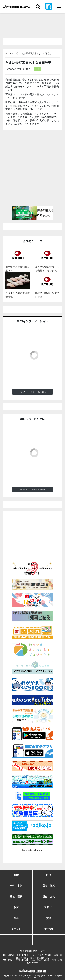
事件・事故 (16, 886)
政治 (16, 875)
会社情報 (49, 929)
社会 (16, 53)
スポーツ (49, 907)
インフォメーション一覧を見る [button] (33, 392)
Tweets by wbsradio (32, 850)
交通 (49, 918)
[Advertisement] (32, 169)
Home (8, 53)
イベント (16, 929)
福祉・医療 (16, 896)
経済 (49, 875)
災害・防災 (49, 886)
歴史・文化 (49, 896)
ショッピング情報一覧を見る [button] (32, 489)
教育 (16, 907)
